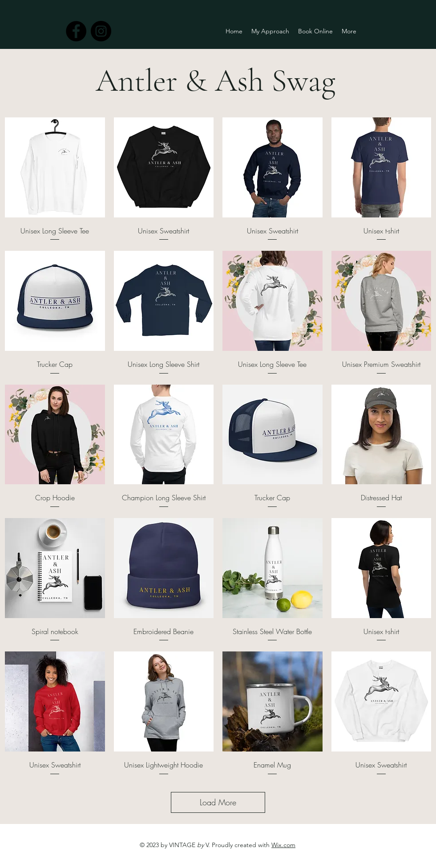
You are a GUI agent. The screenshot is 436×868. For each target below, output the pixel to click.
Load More (218, 802)
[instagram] (101, 31)
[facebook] (76, 31)
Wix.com (283, 845)
